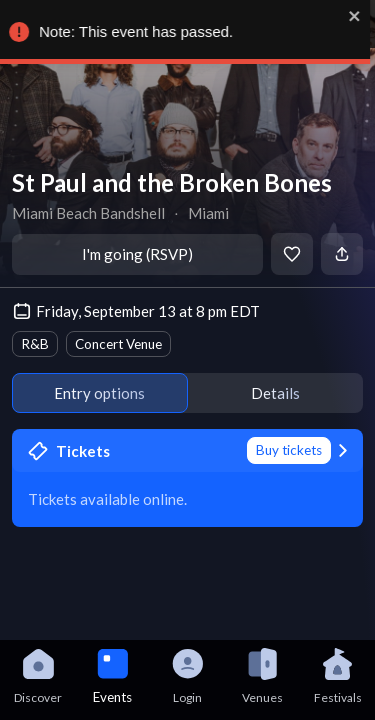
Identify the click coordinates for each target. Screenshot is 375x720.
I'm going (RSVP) (137, 254)
